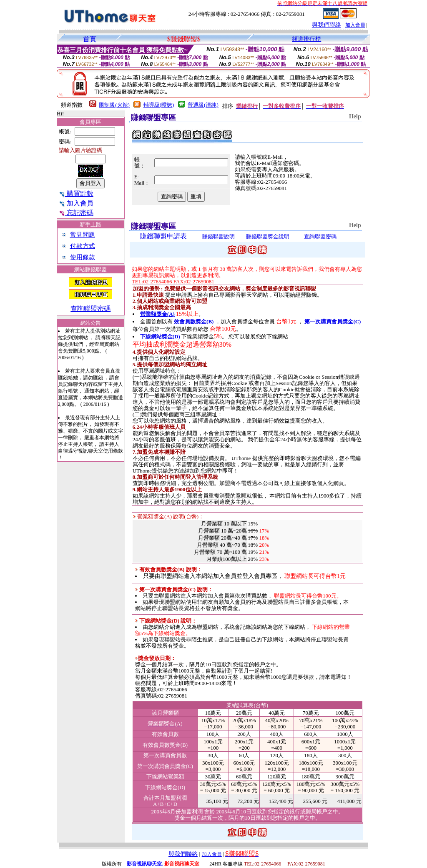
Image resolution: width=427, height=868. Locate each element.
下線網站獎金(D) (160, 336)
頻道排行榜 (306, 39)
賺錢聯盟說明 (219, 236)
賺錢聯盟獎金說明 (268, 236)
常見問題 (83, 235)
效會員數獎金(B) (194, 321)
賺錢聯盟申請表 (163, 236)
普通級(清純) (203, 105)
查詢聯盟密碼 (90, 309)
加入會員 (355, 25)
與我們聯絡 (327, 25)
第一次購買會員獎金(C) (333, 321)
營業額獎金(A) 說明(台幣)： (168, 517)
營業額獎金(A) (157, 314)
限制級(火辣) (114, 105)
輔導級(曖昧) (159, 105)
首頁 (90, 39)
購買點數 (76, 194)
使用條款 (83, 257)
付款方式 (83, 246)
